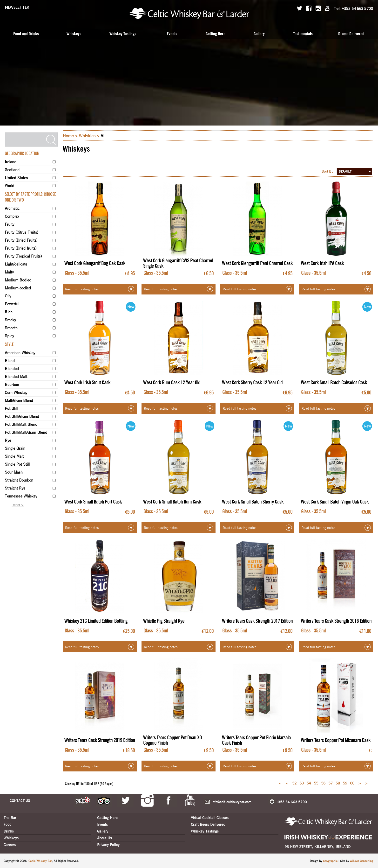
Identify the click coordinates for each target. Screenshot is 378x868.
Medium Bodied (18, 280)
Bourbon (12, 385)
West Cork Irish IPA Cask (322, 263)
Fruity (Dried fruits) (21, 248)
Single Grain (15, 448)
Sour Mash (14, 472)
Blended (12, 369)
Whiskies (87, 136)
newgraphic (331, 861)
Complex (12, 216)
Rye (8, 440)
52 (294, 783)
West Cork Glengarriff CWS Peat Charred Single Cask (178, 263)
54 (309, 783)
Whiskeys (11, 838)
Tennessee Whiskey (21, 496)
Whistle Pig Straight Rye (164, 621)
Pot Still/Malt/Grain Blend (26, 432)
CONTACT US (20, 800)
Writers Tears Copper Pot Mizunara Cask (336, 740)
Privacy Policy (108, 845)
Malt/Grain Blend (19, 400)
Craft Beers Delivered (208, 824)
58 (338, 783)
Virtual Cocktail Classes (210, 818)
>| (367, 783)
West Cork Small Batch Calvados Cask (334, 383)
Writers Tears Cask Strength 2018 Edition (336, 621)
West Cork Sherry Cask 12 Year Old (252, 383)
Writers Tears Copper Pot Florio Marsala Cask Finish (256, 740)
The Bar (10, 818)
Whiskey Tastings (205, 831)
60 (352, 783)
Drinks (9, 831)
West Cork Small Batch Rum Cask (172, 502)
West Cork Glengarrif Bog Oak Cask (95, 263)
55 (316, 783)
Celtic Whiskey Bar (40, 861)
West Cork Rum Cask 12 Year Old (172, 383)
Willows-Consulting (361, 861)
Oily (8, 296)
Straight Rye (15, 488)
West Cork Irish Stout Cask (87, 383)
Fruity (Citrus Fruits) (21, 232)
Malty (9, 272)
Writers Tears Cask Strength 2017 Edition (257, 621)
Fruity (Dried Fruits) (21, 240)
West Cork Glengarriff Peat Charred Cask (257, 263)
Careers (10, 845)
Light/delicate (16, 264)
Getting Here (107, 818)
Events (102, 824)
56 (323, 783)
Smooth (11, 328)
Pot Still (11, 408)
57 (331, 783)
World (10, 186)
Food (7, 824)
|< (280, 783)
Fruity (10, 224)
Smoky (10, 320)
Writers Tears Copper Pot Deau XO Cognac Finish (172, 740)
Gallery (103, 831)
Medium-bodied (18, 288)
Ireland (11, 162)
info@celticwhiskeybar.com (231, 802)
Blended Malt (16, 377)
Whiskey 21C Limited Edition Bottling (96, 621)
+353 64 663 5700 (291, 802)
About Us (105, 838)
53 (302, 783)
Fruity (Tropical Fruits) (23, 256)
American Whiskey (20, 353)
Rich (9, 312)
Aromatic (12, 208)
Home (68, 136)
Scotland (12, 170)
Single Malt (14, 456)
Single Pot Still (17, 464)
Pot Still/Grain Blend (22, 416)
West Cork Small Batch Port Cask (93, 502)
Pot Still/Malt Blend (21, 424)
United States (16, 178)
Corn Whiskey (16, 392)
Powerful (12, 304)
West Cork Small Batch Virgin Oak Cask (335, 502)
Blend (10, 361)
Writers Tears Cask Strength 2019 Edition (100, 740)
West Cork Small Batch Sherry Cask (253, 502)
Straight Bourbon (19, 480)
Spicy (9, 336)
